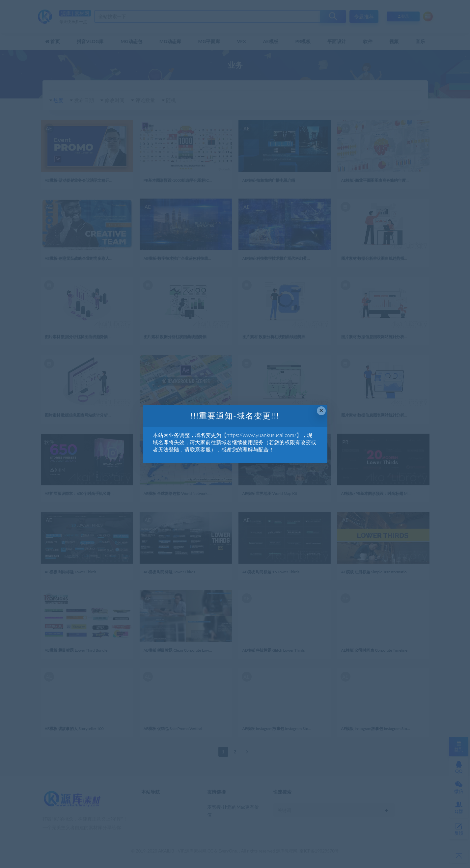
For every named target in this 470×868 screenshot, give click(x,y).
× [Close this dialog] (321, 410)
